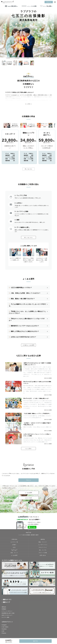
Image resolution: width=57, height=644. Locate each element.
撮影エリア (7, 603)
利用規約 (4, 610)
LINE (3, 632)
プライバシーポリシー (7, 612)
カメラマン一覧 (14, 543)
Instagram (4, 625)
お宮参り (14, 545)
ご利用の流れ (14, 540)
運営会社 (4, 608)
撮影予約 (35, 641)
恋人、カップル (43, 551)
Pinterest (4, 634)
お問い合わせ (43, 556)
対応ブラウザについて (7, 616)
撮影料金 (43, 540)
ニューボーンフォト (43, 545)
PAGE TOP (28, 532)
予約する (49, 2)
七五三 (14, 548)
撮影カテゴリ (7, 600)
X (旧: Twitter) (5, 628)
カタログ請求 (28, 499)
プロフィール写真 (43, 553)
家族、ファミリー (43, 543)
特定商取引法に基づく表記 (8, 614)
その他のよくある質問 (28, 345)
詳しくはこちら (28, 169)
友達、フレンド (14, 553)
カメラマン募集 (6, 618)
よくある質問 (28, 493)
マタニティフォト (43, 548)
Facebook (4, 630)
